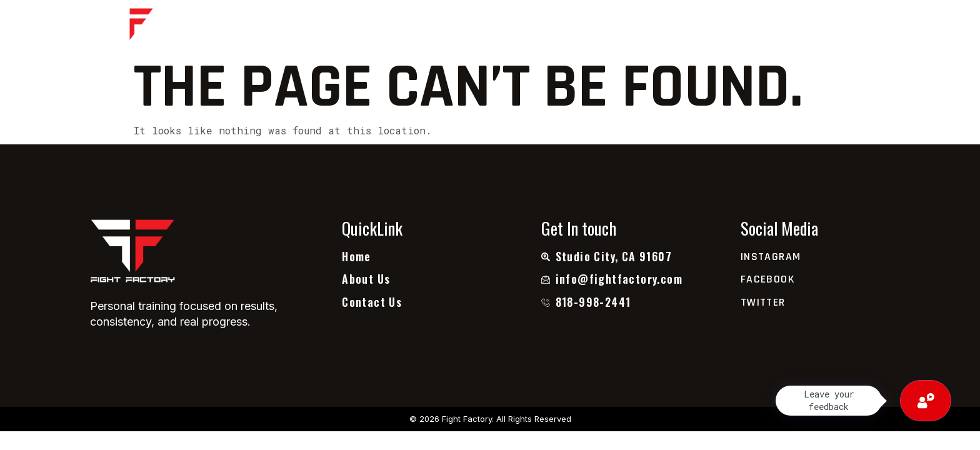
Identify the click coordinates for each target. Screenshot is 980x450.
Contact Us (599, 27)
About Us (423, 27)
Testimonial (508, 27)
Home (358, 27)
